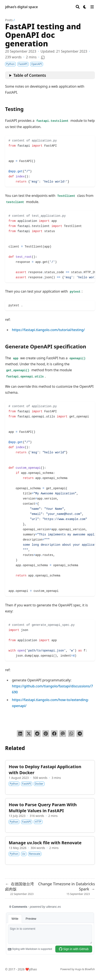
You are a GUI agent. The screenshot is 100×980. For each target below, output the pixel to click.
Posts (9, 20)
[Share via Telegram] (80, 734)
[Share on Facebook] (54, 734)
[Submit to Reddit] (37, 734)
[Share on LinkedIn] (20, 734)
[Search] (78, 7)
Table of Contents (30, 75)
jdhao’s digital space (21, 7)
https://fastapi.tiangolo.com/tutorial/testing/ (48, 330)
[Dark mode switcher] (85, 7)
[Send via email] (63, 734)
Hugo (78, 969)
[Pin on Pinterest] (46, 734)
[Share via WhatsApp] (71, 734)
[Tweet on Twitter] (29, 734)
